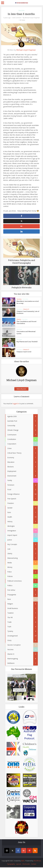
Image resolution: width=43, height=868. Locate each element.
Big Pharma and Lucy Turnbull (27, 342)
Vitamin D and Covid (23, 352)
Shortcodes (26, 865)
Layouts (19, 865)
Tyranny (19, 300)
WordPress (37, 861)
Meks (23, 861)
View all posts (21, 390)
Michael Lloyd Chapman (32, 18)
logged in (16, 404)
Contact (34, 865)
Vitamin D (26, 310)
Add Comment (17, 18)
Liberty (19, 320)
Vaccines (21, 10)
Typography (11, 865)
